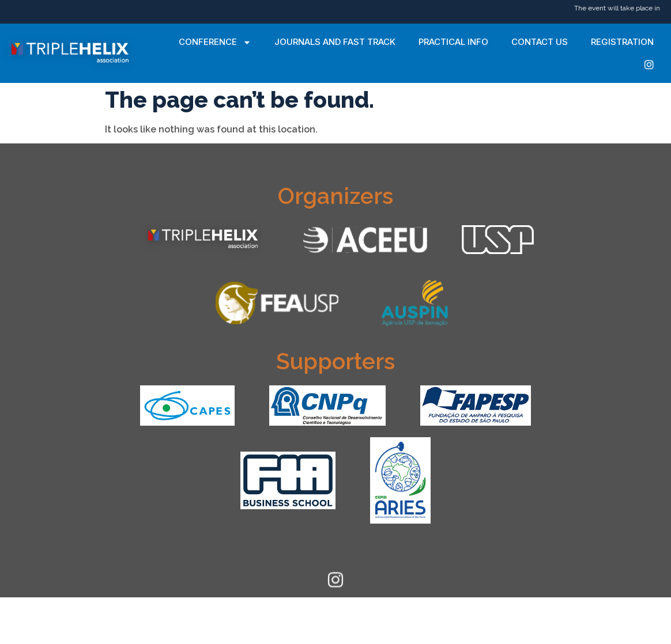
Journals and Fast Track (335, 42)
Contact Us (540, 42)
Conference (215, 42)
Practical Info (453, 42)
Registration (622, 42)
